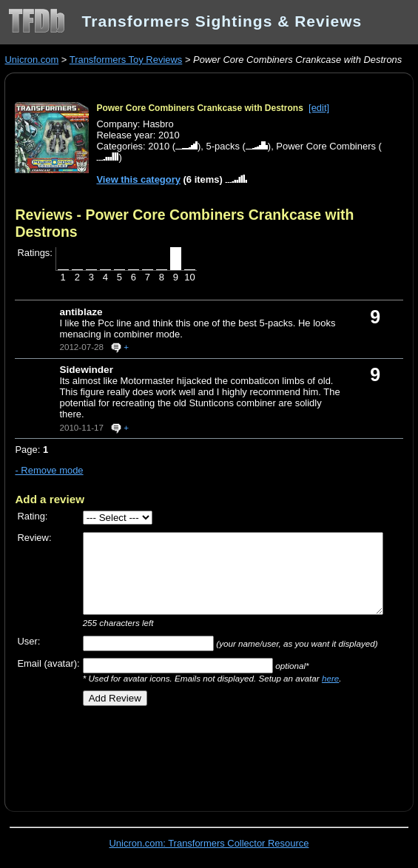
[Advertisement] (188, 753)
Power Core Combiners (326, 146)
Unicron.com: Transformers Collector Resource (209, 843)
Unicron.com (31, 60)
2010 (159, 146)
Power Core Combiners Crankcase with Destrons (199, 108)
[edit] (319, 108)
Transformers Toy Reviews (126, 60)
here (330, 678)
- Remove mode (49, 470)
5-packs (223, 146)
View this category (138, 179)
